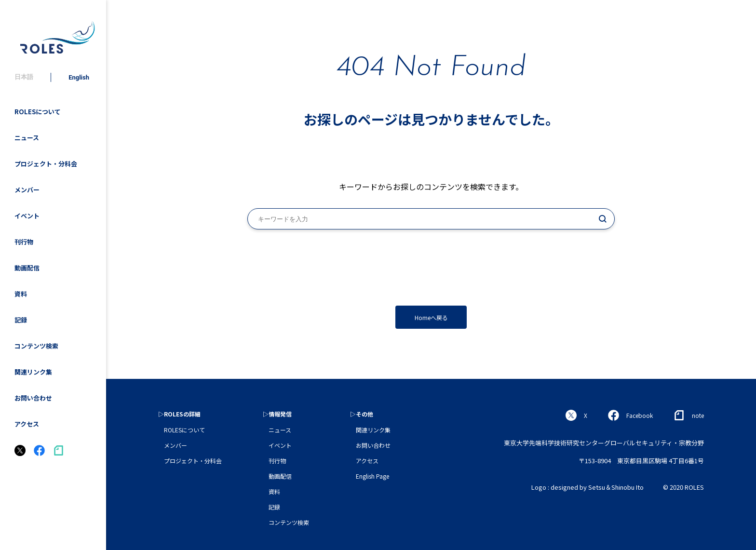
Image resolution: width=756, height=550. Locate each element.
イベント (27, 216)
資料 (21, 294)
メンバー (27, 190)
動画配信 (27, 268)
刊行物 (24, 242)
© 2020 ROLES (683, 487)
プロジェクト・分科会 (46, 164)
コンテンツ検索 (36, 346)
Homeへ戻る (431, 317)
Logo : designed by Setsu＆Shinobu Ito (587, 487)
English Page (372, 476)
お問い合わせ (33, 398)
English (79, 77)
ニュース (27, 138)
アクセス (27, 424)
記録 (21, 320)
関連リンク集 (33, 372)
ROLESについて (38, 112)
